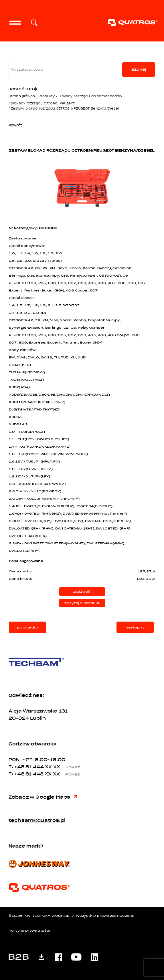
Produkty (47, 96)
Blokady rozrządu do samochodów (90, 96)
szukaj (139, 69)
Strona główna (22, 96)
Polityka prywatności (29, 931)
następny (135, 627)
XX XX (65, 767)
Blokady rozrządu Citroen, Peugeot (43, 103)
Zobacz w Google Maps (43, 797)
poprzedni (27, 627)
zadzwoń (82, 592)
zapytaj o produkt (82, 603)
